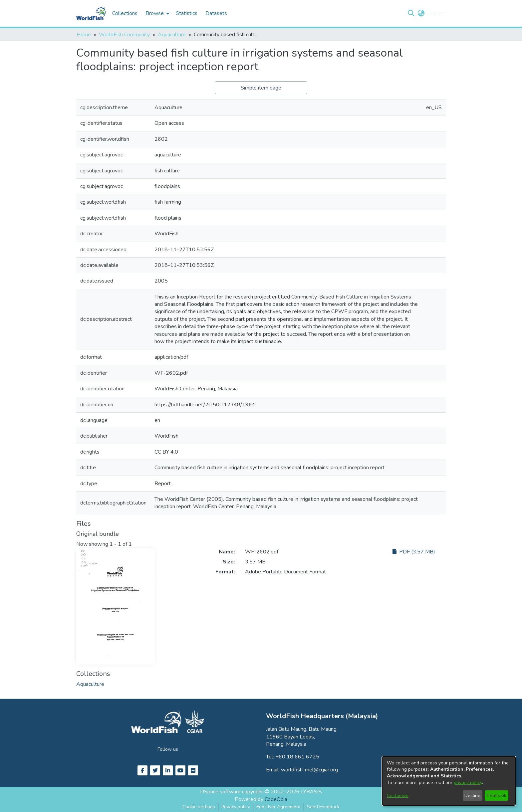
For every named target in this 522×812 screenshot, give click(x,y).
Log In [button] (435, 13)
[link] (90, 684)
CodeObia (276, 799)
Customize (398, 796)
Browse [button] (155, 13)
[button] (411, 13)
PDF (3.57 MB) (414, 552)
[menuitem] (157, 13)
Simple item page (261, 88)
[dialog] (449, 781)
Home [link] (84, 35)
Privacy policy (236, 807)
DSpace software (220, 792)
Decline (472, 796)
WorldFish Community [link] (124, 35)
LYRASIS (311, 792)
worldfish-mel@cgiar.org (309, 770)
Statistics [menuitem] (187, 13)
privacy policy (468, 783)
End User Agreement (278, 807)
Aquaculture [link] (172, 35)
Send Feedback (323, 807)
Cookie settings (199, 807)
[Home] (91, 13)
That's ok (496, 796)
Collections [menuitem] (125, 13)
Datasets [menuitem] (216, 13)
